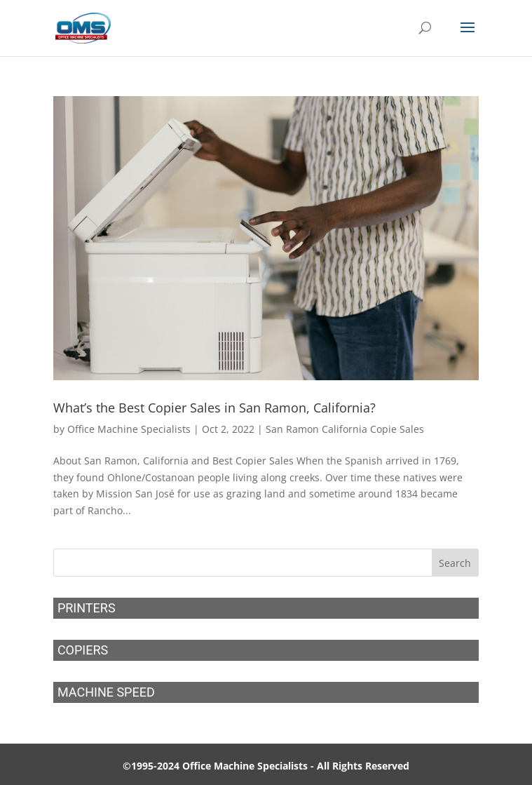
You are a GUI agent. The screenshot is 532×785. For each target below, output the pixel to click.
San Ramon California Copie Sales (345, 429)
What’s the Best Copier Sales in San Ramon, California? (214, 408)
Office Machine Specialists (129, 429)
